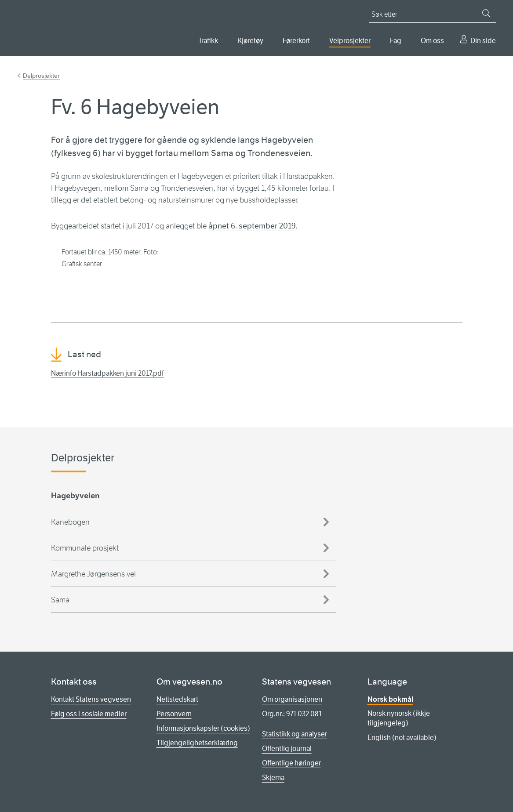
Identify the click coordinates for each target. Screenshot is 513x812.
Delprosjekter (41, 76)
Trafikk (208, 41)
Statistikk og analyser (295, 734)
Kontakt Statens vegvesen (91, 699)
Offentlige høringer (291, 763)
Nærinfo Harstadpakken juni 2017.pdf (107, 373)
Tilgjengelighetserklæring (197, 743)
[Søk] (486, 13)
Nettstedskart (177, 699)
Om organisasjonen (292, 699)
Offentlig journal (287, 749)
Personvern (174, 714)
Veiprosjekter (350, 41)
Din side (483, 41)
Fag (396, 41)
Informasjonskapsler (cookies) (203, 728)
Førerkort (296, 41)
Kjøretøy (250, 41)
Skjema (273, 778)
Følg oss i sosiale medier (89, 714)
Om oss (432, 41)
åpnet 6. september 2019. (253, 226)
